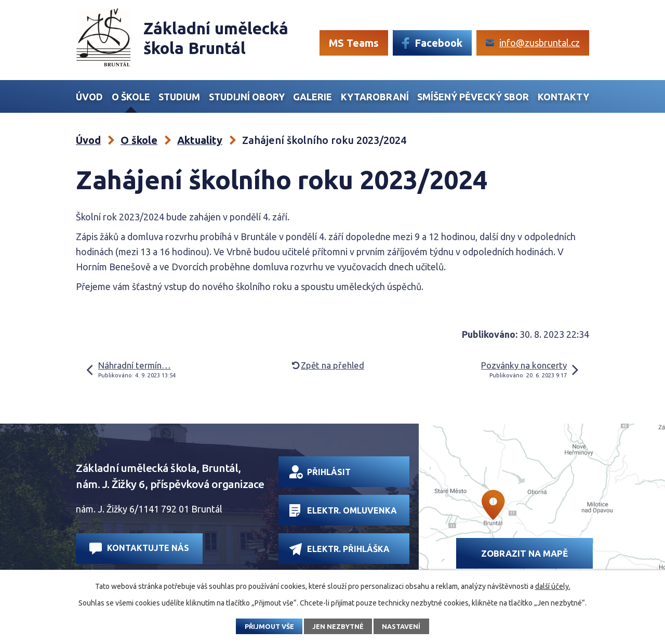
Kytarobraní (375, 97)
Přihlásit (320, 472)
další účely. (553, 586)
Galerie (312, 97)
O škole (131, 97)
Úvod (89, 97)
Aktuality (200, 140)
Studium (179, 97)
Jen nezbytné (338, 626)
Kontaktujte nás (139, 549)
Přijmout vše (269, 626)
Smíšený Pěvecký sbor (473, 97)
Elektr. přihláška (340, 549)
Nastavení (401, 626)
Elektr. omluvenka (343, 510)
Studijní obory (247, 97)
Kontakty (563, 97)
